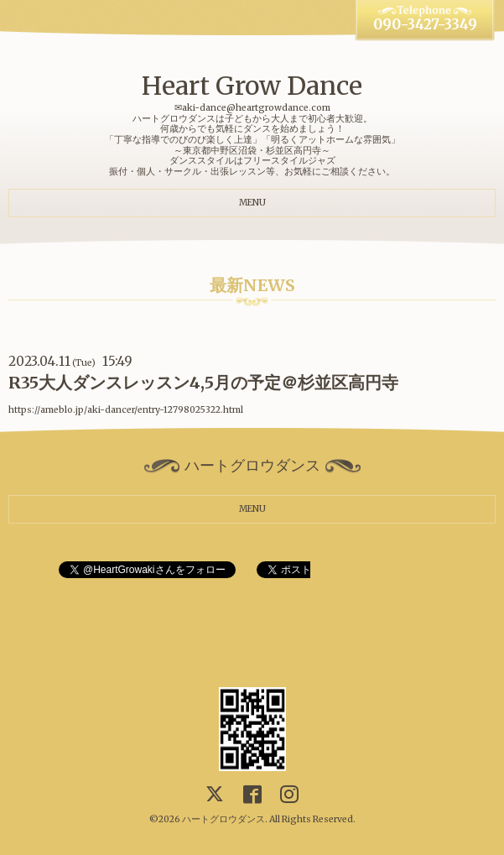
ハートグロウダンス (223, 819)
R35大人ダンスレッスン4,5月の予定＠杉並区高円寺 (203, 383)
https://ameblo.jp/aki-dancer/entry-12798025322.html (126, 410)
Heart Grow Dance (252, 86)
